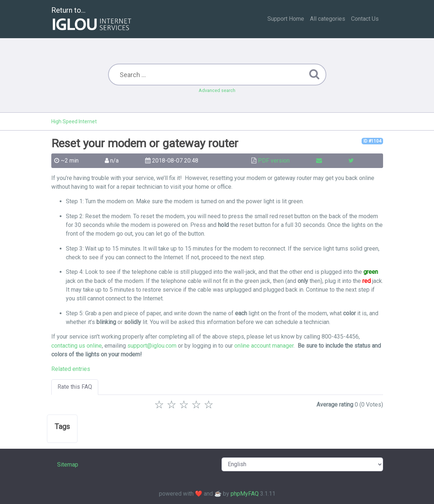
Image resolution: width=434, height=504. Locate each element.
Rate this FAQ (75, 387)
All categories (328, 19)
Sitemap (68, 465)
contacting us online (77, 346)
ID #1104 (372, 141)
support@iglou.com (152, 346)
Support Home (286, 19)
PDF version (274, 161)
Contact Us (365, 19)
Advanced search (217, 90)
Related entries (71, 369)
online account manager (264, 346)
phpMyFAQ (245, 494)
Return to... (92, 19)
